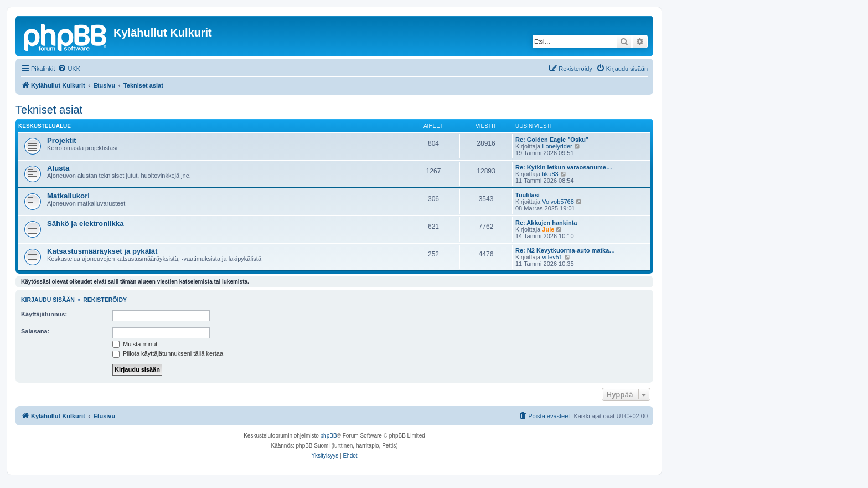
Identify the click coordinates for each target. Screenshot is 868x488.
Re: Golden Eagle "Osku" (552, 140)
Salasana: (35, 331)
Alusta (58, 168)
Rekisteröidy (105, 300)
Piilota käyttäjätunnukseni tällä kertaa (168, 353)
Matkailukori (68, 196)
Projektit (62, 140)
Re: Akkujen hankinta (546, 223)
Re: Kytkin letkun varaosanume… (564, 167)
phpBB (329, 436)
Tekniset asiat (49, 110)
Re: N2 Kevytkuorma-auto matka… (565, 250)
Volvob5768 (558, 202)
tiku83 (550, 174)
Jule (548, 229)
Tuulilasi (528, 195)
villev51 (552, 257)
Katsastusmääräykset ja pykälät (102, 251)
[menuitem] (69, 69)
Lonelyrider (557, 146)
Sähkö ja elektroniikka (86, 224)
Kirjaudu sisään (48, 300)
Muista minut (135, 344)
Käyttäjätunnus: (44, 314)
